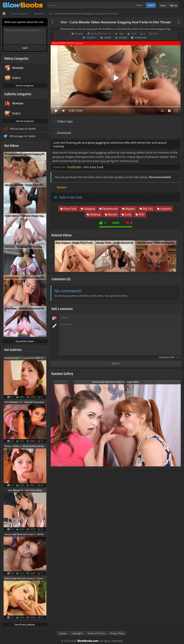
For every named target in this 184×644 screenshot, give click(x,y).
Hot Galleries (13, 350)
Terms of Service (96, 633)
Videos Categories (16, 58)
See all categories (25, 86)
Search (151, 5)
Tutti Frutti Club (71, 197)
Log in (163, 5)
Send (25, 48)
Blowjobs (79, 34)
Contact (63, 633)
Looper (107, 38)
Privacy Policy (117, 633)
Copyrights (77, 633)
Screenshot (141, 38)
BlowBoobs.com (88, 641)
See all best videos (25, 341)
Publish (116, 364)
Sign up (173, 5)
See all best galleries (25, 625)
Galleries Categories (18, 94)
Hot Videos (12, 146)
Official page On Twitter (22, 136)
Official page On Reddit (23, 129)
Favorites (91, 38)
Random (123, 38)
